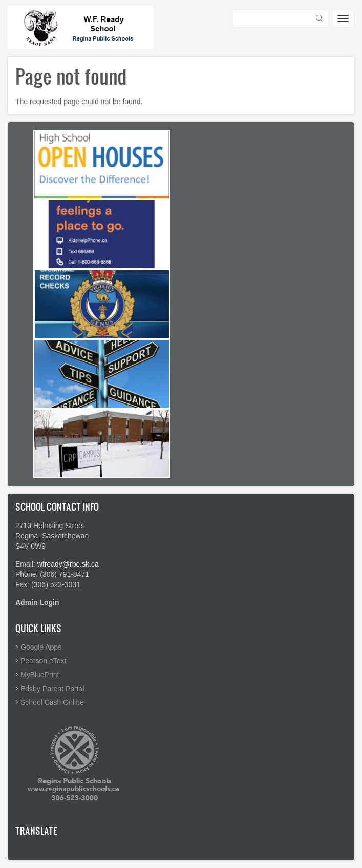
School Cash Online (52, 702)
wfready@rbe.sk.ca (68, 564)
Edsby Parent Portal (52, 689)
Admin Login (37, 602)
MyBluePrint (40, 675)
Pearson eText (44, 661)
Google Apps (41, 647)
